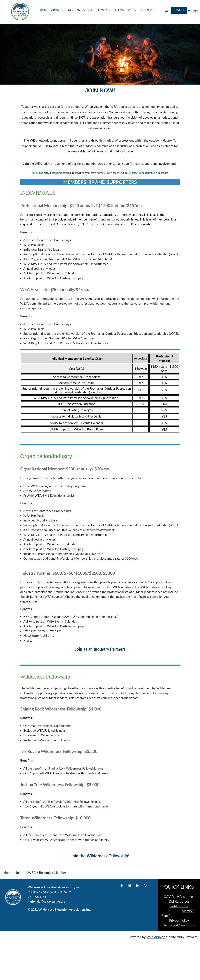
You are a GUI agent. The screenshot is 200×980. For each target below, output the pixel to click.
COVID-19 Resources (179, 897)
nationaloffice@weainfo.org (153, 173)
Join (26, 164)
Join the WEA (26, 873)
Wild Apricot (156, 937)
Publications (179, 906)
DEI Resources (179, 901)
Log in (179, 10)
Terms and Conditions (179, 925)
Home (8, 873)
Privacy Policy (179, 920)
